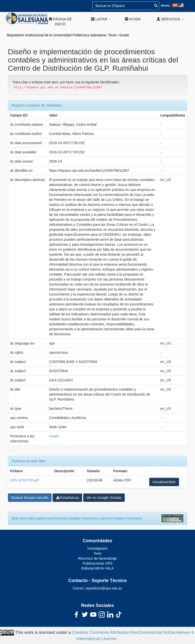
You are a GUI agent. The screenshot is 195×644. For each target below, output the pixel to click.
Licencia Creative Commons (120, 518)
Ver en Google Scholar (104, 498)
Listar (101, 19)
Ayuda (133, 19)
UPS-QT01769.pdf (25, 480)
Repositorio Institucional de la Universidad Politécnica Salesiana (56, 35)
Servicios (170, 19)
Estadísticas (67, 498)
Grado (124, 35)
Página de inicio (60, 22)
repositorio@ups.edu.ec (104, 588)
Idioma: (165, 5)
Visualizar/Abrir (164, 482)
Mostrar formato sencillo (30, 498)
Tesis (113, 35)
